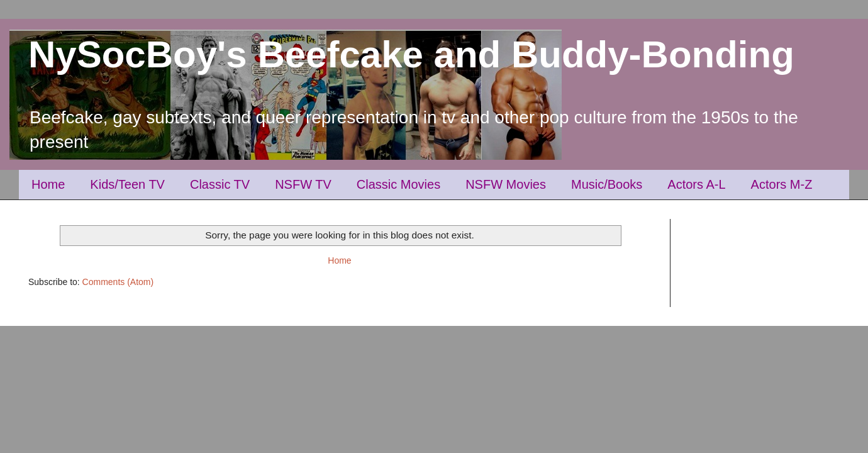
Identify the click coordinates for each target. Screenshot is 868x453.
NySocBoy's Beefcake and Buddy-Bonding (411, 54)
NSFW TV (303, 184)
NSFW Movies (506, 184)
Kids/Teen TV (127, 184)
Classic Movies (398, 184)
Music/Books (607, 184)
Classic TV (220, 184)
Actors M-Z (782, 184)
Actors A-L (696, 184)
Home (48, 184)
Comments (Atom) (118, 282)
